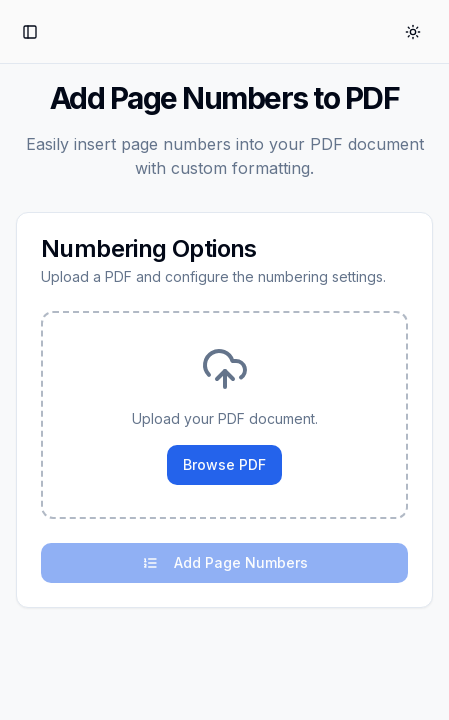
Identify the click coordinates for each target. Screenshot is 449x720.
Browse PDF (224, 464)
